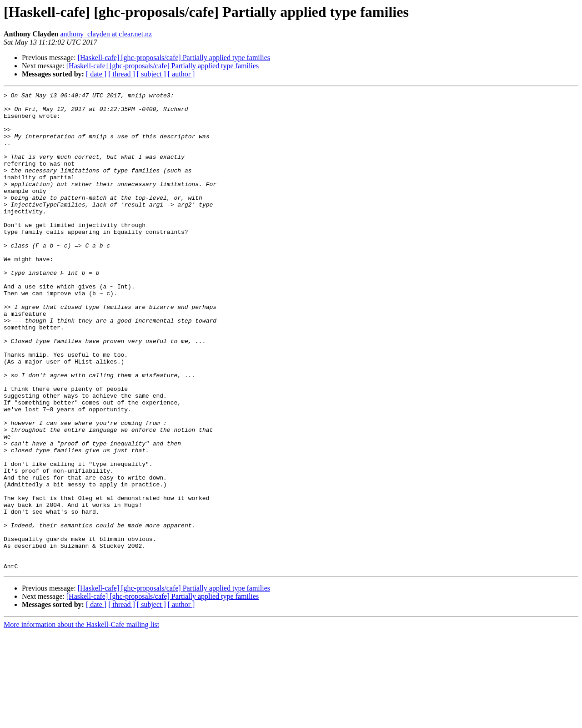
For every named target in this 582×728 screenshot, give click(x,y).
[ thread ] (122, 74)
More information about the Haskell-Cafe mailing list (81, 720)
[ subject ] (151, 74)
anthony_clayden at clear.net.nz (106, 34)
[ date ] (96, 74)
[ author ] (181, 74)
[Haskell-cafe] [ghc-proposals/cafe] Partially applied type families (174, 58)
